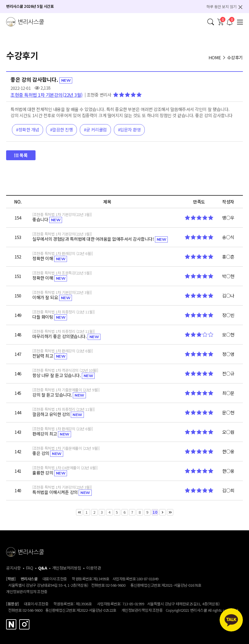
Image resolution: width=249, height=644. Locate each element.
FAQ (30, 568)
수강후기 (235, 57)
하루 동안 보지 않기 (221, 7)
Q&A (43, 568)
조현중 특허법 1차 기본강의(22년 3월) (47, 95)
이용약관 (93, 568)
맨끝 (170, 512)
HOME (215, 57)
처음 (79, 512)
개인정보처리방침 (67, 568)
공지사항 (13, 568)
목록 (21, 155)
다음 (163, 512)
